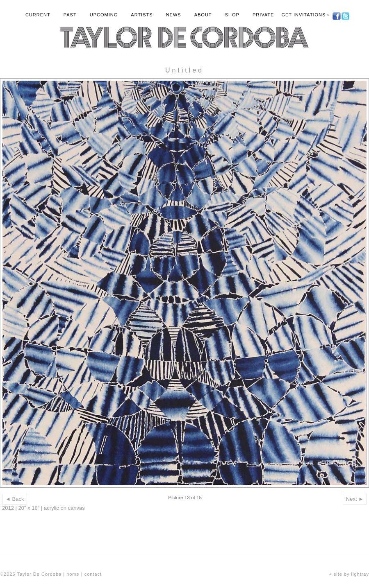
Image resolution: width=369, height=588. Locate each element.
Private (263, 15)
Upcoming (104, 15)
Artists (142, 15)
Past (70, 15)
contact (93, 574)
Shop (232, 15)
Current (38, 15)
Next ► (355, 499)
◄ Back (15, 499)
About (203, 15)
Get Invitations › (305, 15)
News (174, 15)
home (73, 574)
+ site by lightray (349, 574)
